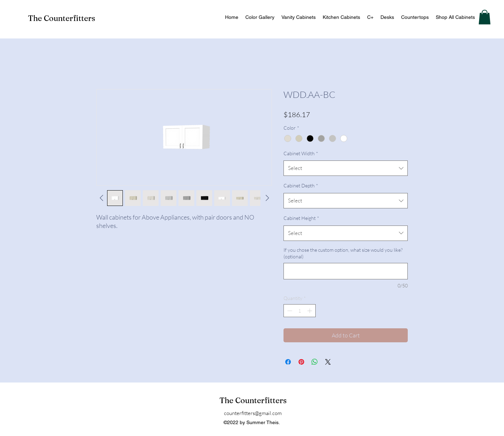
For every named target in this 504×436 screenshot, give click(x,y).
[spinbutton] (300, 311)
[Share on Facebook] (288, 362)
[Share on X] (328, 362)
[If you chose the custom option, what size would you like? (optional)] (346, 271)
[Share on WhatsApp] (315, 362)
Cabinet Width (301, 153)
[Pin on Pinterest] (301, 362)
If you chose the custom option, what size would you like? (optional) (343, 253)
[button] (485, 17)
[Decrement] (289, 311)
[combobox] (346, 168)
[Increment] (310, 311)
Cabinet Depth (301, 185)
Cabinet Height (301, 218)
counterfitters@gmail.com (253, 413)
